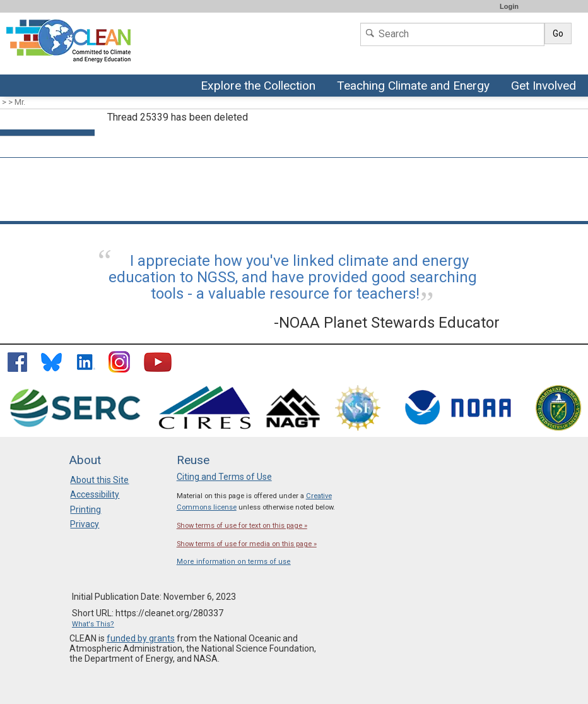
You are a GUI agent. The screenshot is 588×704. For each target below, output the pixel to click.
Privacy (85, 524)
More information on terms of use (234, 562)
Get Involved (545, 87)
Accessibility (95, 494)
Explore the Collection (261, 87)
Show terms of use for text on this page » (242, 526)
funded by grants (141, 638)
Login (509, 6)
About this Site (99, 480)
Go (558, 33)
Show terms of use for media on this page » (247, 544)
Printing (85, 510)
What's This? (93, 624)
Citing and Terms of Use (224, 477)
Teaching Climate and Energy (412, 87)
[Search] (452, 34)
